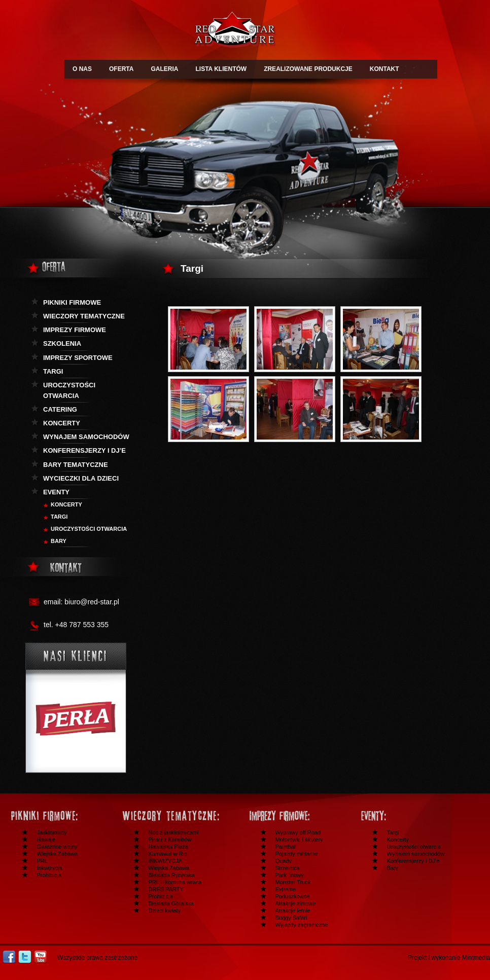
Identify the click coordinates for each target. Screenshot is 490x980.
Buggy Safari (291, 918)
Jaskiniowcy (52, 832)
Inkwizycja (50, 868)
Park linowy (290, 875)
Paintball (286, 847)
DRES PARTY (166, 889)
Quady (284, 861)
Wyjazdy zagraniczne (302, 925)
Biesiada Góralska (171, 903)
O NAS (82, 69)
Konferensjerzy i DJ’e (413, 861)
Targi (53, 371)
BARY (59, 541)
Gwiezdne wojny (57, 847)
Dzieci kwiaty (165, 911)
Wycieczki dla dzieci (81, 478)
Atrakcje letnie (293, 911)
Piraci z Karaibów (170, 840)
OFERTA (121, 69)
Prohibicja (49, 875)
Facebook (9, 957)
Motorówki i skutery (299, 840)
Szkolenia (62, 343)
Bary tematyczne (76, 465)
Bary (393, 868)
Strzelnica (288, 868)
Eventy (56, 492)
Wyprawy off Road (298, 832)
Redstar (234, 31)
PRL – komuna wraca (175, 882)
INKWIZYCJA (166, 861)
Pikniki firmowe (72, 302)
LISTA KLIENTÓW (221, 69)
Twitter (25, 957)
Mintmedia (476, 958)
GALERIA (164, 69)
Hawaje (46, 840)
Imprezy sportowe (78, 358)
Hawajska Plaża (168, 847)
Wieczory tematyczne (84, 316)
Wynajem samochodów (86, 437)
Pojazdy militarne (297, 854)
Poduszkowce (293, 896)
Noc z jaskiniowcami (174, 832)
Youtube (41, 957)
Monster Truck (293, 882)
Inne (409, 816)
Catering (60, 409)
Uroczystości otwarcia (69, 390)
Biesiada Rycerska (172, 875)
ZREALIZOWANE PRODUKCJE (308, 69)
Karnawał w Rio (168, 854)
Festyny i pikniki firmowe (59, 816)
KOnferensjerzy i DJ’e (84, 450)
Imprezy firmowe (75, 330)
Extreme (286, 889)
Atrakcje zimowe (296, 903)
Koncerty (62, 423)
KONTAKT (384, 69)
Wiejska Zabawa (58, 854)
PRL (42, 861)
